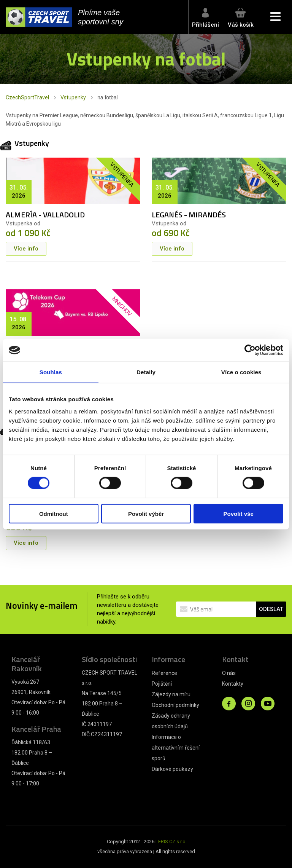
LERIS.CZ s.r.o (171, 842)
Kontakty (233, 684)
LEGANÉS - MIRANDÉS (189, 215)
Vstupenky (73, 97)
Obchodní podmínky (175, 705)
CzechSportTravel (27, 97)
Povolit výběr (146, 513)
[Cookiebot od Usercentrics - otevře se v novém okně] (250, 350)
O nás (229, 673)
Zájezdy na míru (171, 694)
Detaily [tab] (146, 372)
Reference (164, 673)
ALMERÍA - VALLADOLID (45, 215)
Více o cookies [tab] (241, 372)
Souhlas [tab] (51, 372)
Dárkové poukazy (172, 769)
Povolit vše (239, 513)
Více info (26, 249)
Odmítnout (54, 513)
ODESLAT (271, 609)
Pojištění (162, 684)
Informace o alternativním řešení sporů (176, 748)
